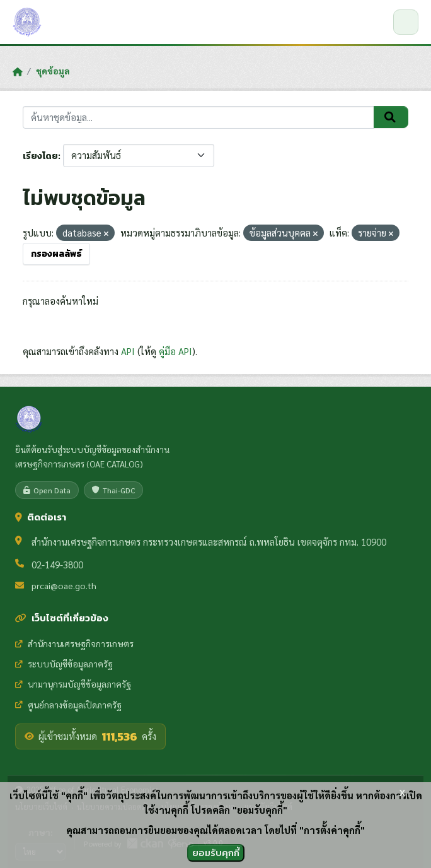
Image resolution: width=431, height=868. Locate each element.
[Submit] (391, 117)
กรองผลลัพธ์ (56, 254)
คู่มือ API (175, 351)
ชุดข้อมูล (53, 71)
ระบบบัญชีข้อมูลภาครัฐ (64, 664)
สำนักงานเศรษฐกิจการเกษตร (74, 643)
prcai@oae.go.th (64, 585)
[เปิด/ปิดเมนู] (406, 22)
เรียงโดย (40, 156)
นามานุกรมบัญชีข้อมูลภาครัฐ (73, 684)
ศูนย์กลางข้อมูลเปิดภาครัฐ (68, 705)
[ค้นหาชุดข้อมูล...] (198, 118)
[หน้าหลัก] (17, 71)
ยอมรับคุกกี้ (216, 853)
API (128, 351)
